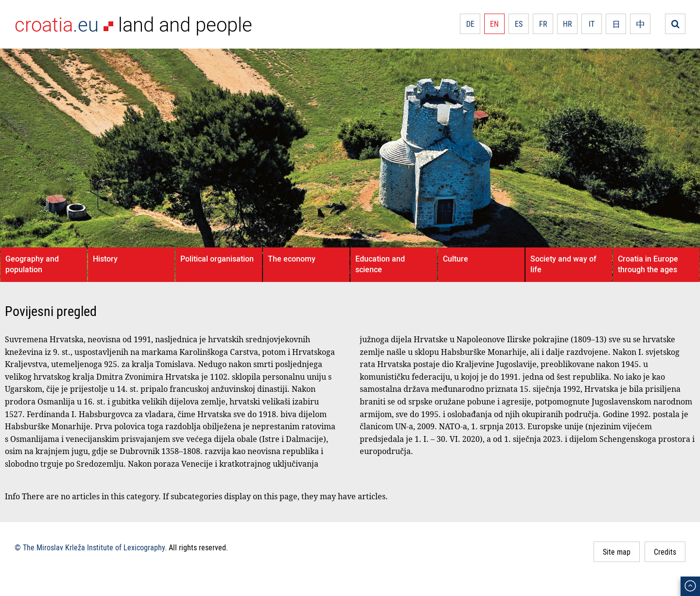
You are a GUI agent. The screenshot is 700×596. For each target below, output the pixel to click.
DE (470, 24)
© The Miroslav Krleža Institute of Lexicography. (91, 547)
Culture (455, 259)
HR (568, 24)
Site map (617, 552)
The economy (292, 259)
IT (592, 24)
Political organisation (217, 259)
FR (543, 24)
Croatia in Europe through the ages (648, 264)
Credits (665, 552)
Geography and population (32, 264)
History (105, 259)
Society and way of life (563, 264)
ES (519, 24)
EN (494, 24)
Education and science (380, 264)
